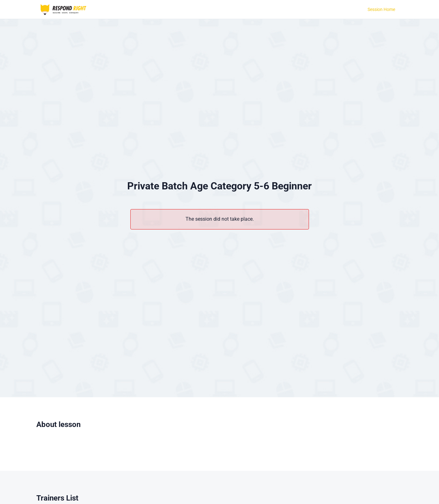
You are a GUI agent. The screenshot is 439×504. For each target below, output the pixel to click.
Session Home (381, 9)
